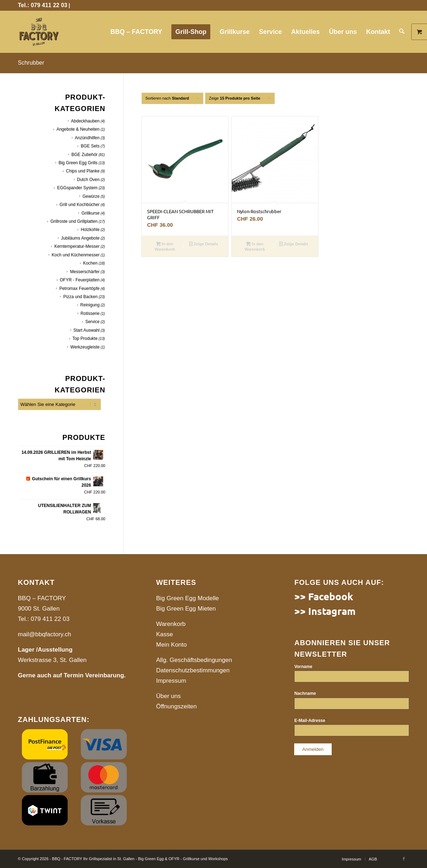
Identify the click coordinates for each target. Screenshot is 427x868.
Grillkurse (91, 213)
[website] (39, 32)
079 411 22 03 (50, 619)
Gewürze (91, 196)
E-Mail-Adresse (310, 721)
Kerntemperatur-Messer (77, 246)
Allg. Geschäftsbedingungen (194, 660)
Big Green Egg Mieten (186, 609)
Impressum (171, 681)
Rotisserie (90, 313)
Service (92, 322)
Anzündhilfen (87, 138)
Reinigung (90, 305)
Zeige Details (204, 245)
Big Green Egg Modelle (187, 598)
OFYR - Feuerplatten (80, 280)
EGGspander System (77, 188)
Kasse (164, 634)
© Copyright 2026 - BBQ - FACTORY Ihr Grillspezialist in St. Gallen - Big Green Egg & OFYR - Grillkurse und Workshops (123, 859)
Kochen (91, 263)
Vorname (303, 667)
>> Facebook (324, 596)
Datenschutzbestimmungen (193, 670)
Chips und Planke (83, 171)
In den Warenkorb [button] (165, 247)
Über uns (168, 696)
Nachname (305, 693)
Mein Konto (171, 645)
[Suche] (402, 32)
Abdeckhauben (85, 121)
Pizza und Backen (80, 297)
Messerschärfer (85, 272)
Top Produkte (85, 338)
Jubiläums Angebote (80, 238)
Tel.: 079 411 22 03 (42, 5)
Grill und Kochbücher (80, 205)
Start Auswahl (87, 330)
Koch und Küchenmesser (76, 255)
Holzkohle (90, 230)
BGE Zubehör (84, 155)
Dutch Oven (88, 180)
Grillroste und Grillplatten (74, 221)
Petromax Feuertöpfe (79, 289)
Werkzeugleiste (85, 347)
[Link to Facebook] (404, 859)
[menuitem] (137, 32)
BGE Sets (90, 146)
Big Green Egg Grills (78, 163)
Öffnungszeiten (176, 706)
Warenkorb (171, 624)
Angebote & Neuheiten (78, 129)
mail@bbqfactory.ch (44, 634)
